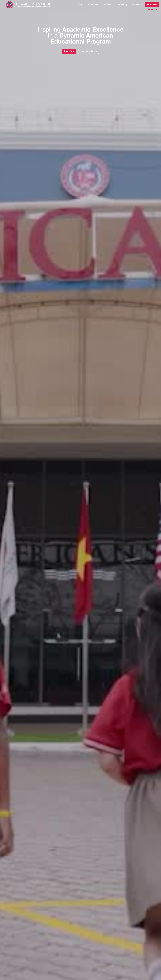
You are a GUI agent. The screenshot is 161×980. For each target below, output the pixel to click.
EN (149, 10)
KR (152, 10)
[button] (81, 5)
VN (156, 10)
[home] (34, 5)
